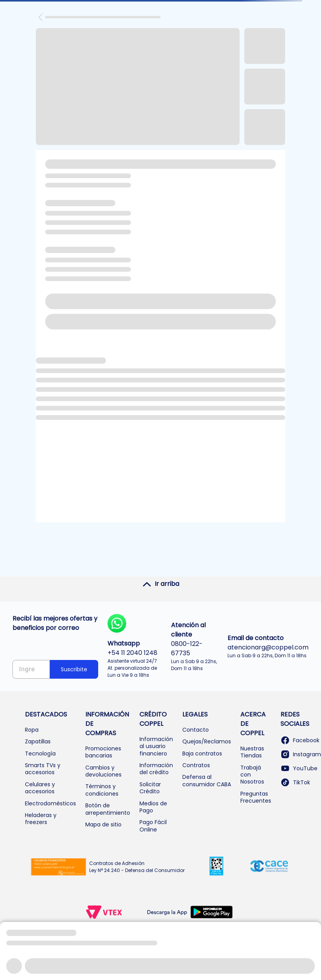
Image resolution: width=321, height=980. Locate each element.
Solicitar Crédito (150, 788)
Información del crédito (156, 769)
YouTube (299, 768)
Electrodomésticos (50, 803)
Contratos (196, 765)
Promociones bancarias (103, 752)
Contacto (196, 730)
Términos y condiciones (102, 790)
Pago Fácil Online (153, 826)
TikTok (295, 782)
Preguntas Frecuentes (256, 797)
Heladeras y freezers (41, 819)
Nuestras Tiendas (252, 752)
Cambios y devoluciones (103, 771)
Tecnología (40, 754)
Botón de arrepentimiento (108, 809)
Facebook (300, 740)
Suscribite (74, 669)
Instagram (301, 754)
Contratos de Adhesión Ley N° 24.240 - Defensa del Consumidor (137, 867)
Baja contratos (202, 754)
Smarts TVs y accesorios (43, 769)
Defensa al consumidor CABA (207, 780)
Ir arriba (161, 584)
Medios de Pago (153, 807)
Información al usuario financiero (156, 746)
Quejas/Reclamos (207, 741)
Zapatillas (38, 741)
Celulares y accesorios (40, 788)
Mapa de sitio (103, 824)
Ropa (32, 730)
